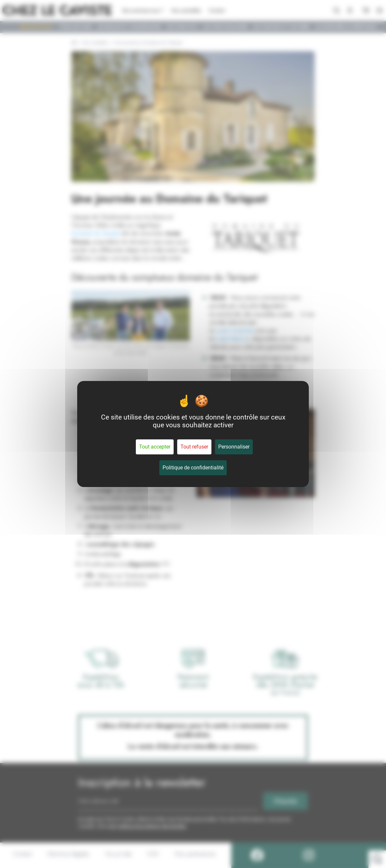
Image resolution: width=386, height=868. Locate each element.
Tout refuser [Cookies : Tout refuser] (194, 447)
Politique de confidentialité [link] (193, 468)
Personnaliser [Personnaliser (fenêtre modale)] (234, 447)
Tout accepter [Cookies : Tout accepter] (155, 447)
